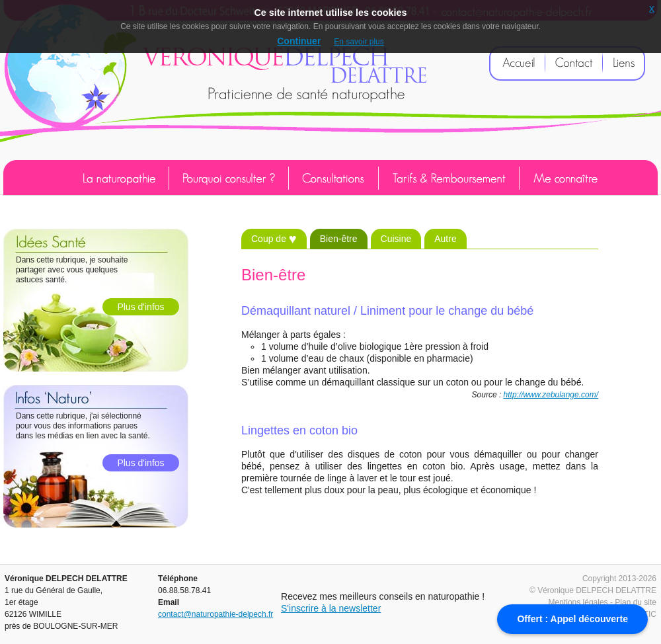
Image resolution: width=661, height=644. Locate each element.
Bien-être (339, 239)
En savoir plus (359, 42)
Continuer (299, 41)
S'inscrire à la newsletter (331, 608)
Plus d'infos (140, 307)
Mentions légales (578, 602)
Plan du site (636, 602)
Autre (445, 239)
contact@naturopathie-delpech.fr (215, 614)
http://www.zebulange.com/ (551, 395)
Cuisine (396, 239)
